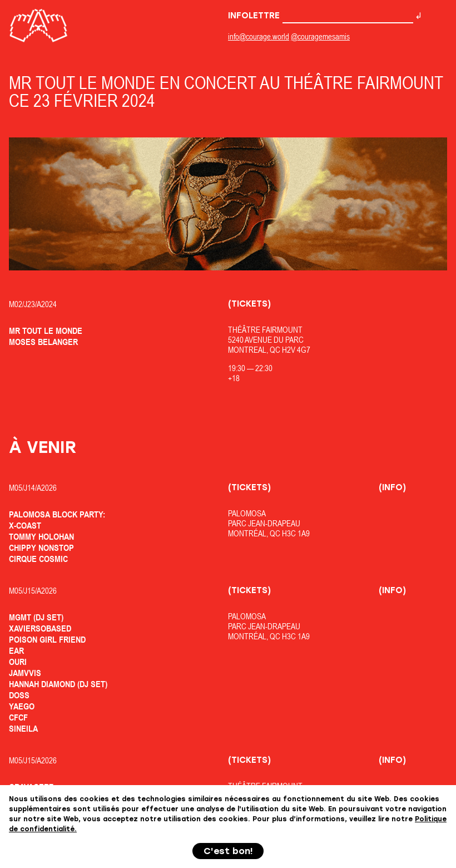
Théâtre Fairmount (265, 330)
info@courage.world (259, 36)
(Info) (392, 487)
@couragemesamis (320, 36)
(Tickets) (249, 304)
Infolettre (321, 16)
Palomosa (247, 513)
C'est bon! (228, 851)
